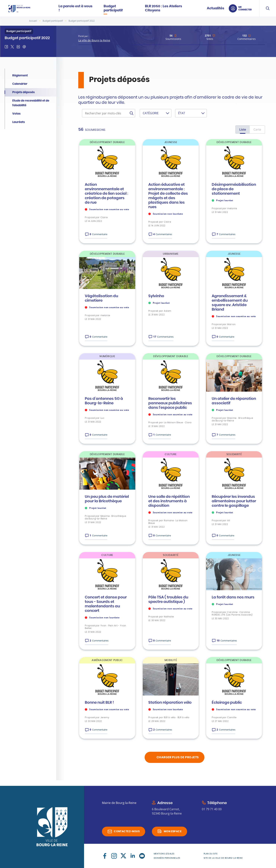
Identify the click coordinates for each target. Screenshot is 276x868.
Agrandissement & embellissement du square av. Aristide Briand (230, 303)
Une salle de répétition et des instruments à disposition (169, 501)
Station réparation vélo (170, 703)
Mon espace (173, 831)
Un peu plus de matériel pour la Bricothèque (107, 499)
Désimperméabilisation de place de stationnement (234, 189)
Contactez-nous (127, 831)
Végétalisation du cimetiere (101, 298)
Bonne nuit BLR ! (99, 703)
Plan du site (211, 854)
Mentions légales (164, 854)
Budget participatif (53, 21)
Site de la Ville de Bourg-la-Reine (223, 858)
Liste (243, 129)
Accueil (33, 21)
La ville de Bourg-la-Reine (94, 40)
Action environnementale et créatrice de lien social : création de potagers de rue (107, 194)
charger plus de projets (178, 757)
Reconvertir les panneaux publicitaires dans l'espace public (170, 403)
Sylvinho (156, 296)
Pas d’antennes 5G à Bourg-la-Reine (104, 401)
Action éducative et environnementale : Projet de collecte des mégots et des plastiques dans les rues (168, 196)
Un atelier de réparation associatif (234, 401)
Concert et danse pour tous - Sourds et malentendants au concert (106, 604)
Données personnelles (167, 858)
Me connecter (245, 8)
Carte (257, 129)
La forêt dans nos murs (233, 597)
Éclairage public (227, 703)
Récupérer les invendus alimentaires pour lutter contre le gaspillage (234, 501)
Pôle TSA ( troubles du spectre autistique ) (168, 600)
